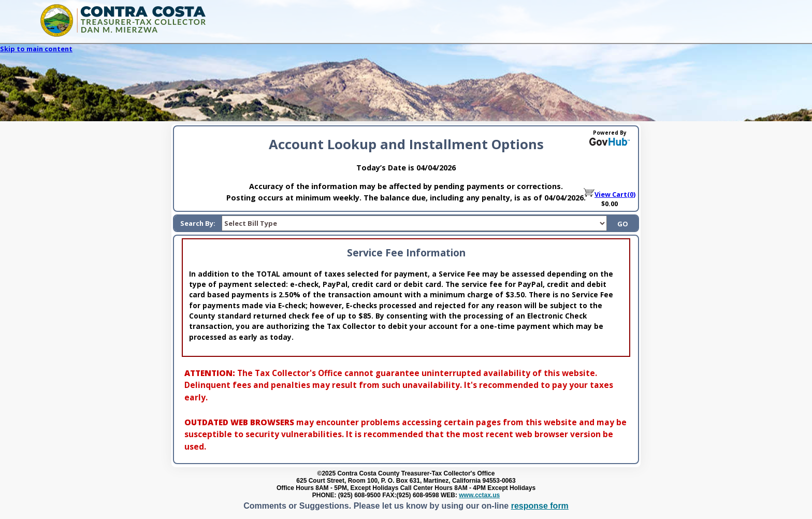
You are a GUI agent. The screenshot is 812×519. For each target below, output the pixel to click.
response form (540, 506)
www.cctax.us (479, 495)
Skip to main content (36, 49)
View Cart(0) (610, 194)
